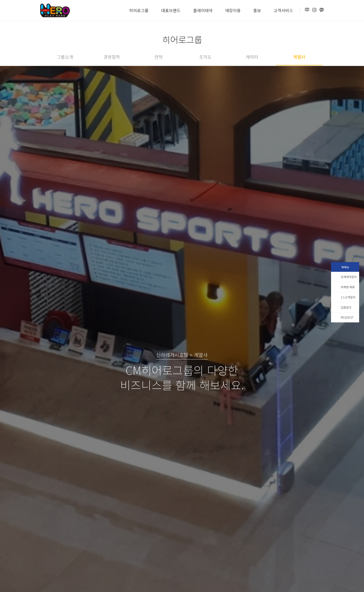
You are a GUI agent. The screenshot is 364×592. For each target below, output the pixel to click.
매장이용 (233, 10)
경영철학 (112, 57)
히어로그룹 (139, 10)
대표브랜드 (171, 10)
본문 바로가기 (0, 0)
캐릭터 (252, 57)
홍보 (257, 10)
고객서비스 (283, 10)
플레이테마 (203, 10)
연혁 (158, 57)
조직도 (205, 57)
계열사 (299, 57)
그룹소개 (65, 57)
